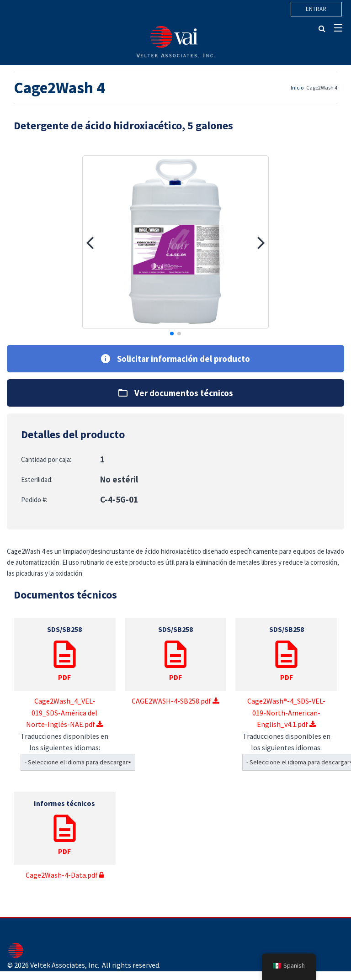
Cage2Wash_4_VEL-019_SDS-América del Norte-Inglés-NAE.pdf (65, 673)
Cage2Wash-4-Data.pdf (65, 836)
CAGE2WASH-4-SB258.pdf (176, 662)
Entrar (316, 9)
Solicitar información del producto (175, 359)
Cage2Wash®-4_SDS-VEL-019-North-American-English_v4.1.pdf (286, 673)
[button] (90, 242)
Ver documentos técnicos (176, 393)
